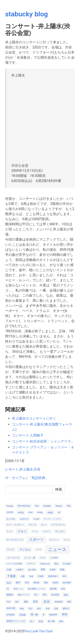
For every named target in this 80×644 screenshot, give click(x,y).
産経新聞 (59, 602)
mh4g (40, 512)
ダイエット (54, 540)
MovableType (24, 506)
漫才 (17, 602)
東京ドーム (18, 589)
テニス (67, 540)
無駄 (26, 602)
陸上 (32, 621)
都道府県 (53, 615)
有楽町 (55, 583)
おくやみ (11, 519)
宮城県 (41, 576)
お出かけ (24, 519)
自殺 (48, 608)
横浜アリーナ (24, 595)
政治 (9, 583)
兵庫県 (53, 570)
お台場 (36, 519)
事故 (56, 564)
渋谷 (37, 469)
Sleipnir (59, 506)
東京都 (53, 589)
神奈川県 (11, 608)
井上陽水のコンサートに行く (34, 418)
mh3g (21, 512)
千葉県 (11, 576)
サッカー (60, 531)
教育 (18, 583)
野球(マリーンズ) (16, 621)
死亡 (36, 595)
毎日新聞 (55, 595)
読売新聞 (10, 615)
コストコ (47, 531)
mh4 (30, 512)
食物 (61, 621)
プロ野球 (54, 558)
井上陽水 (26, 469)
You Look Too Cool (38, 631)
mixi (50, 512)
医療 (62, 570)
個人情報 (32, 570)
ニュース (57, 549)
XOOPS (10, 512)
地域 (31, 576)
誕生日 (66, 608)
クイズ (9, 531)
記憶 (56, 608)
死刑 (45, 595)
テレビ (10, 549)
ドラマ (39, 549)
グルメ (22, 531)
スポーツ (36, 540)
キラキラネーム (58, 525)
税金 (22, 608)
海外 (66, 595)
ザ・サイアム (15, 478)
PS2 (37, 506)
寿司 (64, 576)
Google (10, 506)
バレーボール (13, 558)
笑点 (31, 608)
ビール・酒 (30, 558)
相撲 (69, 602)
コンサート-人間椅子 (28, 435)
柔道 (63, 589)
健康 (43, 569)
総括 (39, 608)
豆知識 (22, 615)
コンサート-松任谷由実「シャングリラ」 (43, 441)
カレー (44, 525)
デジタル (25, 550)
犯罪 (35, 602)
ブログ (43, 558)
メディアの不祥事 (14, 564)
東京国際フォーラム (37, 589)
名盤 (23, 576)
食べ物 (51, 621)
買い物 (34, 615)
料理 (27, 583)
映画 (46, 583)
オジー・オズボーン (15, 525)
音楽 (41, 621)
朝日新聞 (67, 583)
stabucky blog (26, 14)
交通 (9, 570)
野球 (65, 614)
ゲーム (35, 531)
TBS (69, 506)
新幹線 (36, 583)
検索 (59, 489)
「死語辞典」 (38, 478)
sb (59, 512)
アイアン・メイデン (52, 519)
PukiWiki (47, 506)
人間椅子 (20, 570)
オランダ (32, 525)
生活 (47, 602)
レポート (12, 469)
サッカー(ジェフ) (15, 540)
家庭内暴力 (53, 576)
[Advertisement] (40, 120)
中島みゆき (45, 564)
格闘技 (10, 595)
